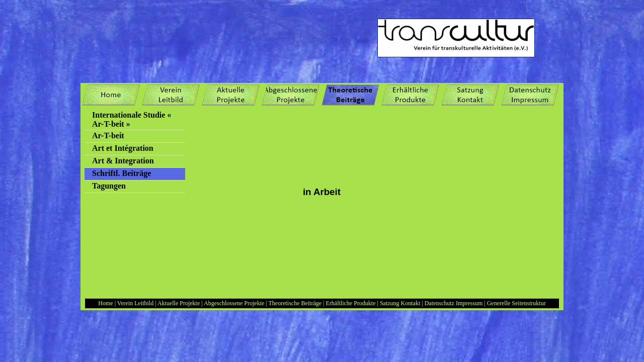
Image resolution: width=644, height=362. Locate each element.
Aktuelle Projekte (179, 303)
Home (105, 303)
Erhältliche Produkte (352, 303)
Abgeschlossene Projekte (234, 303)
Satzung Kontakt (401, 303)
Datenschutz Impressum (454, 303)
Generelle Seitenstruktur (516, 303)
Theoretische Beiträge (295, 303)
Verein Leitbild (135, 303)
